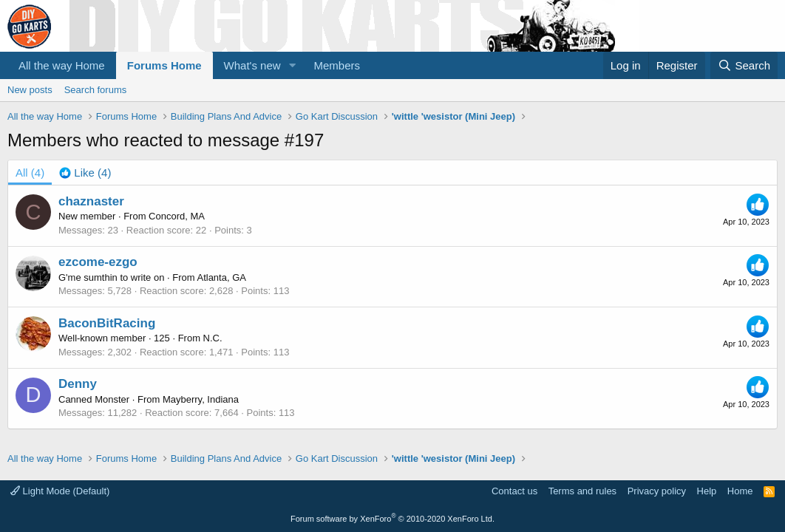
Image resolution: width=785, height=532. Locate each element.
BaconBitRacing (107, 323)
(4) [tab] (30, 173)
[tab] (85, 173)
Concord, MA (177, 216)
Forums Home (164, 65)
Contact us (514, 491)
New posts (30, 90)
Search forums (96, 90)
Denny (78, 384)
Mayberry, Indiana (201, 399)
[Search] (744, 65)
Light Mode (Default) (60, 491)
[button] (293, 65)
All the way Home (62, 65)
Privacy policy (657, 491)
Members (337, 65)
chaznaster (91, 201)
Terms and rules (582, 491)
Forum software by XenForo (392, 519)
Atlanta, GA (221, 277)
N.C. (213, 338)
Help (707, 491)
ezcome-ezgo (98, 262)
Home (740, 491)
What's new (252, 65)
